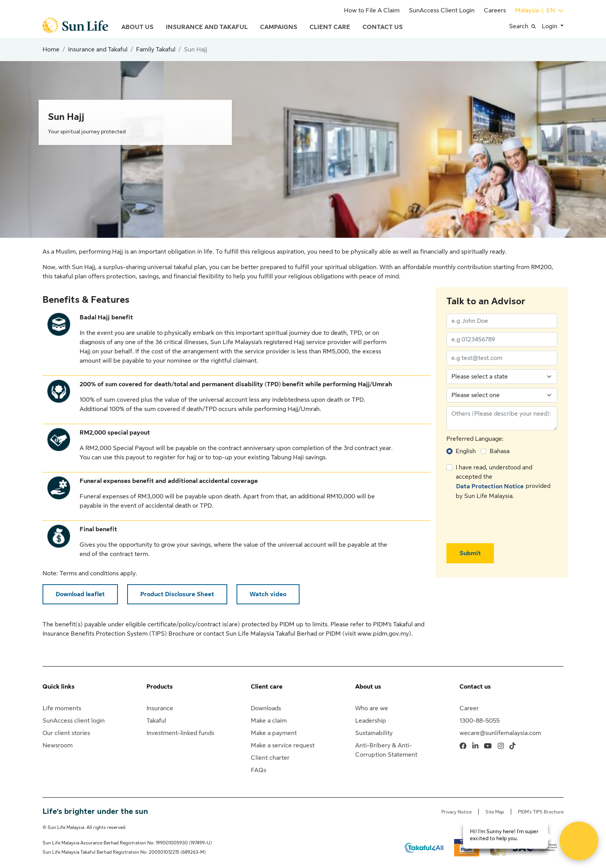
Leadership (371, 721)
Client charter (270, 758)
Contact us (475, 687)
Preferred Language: (475, 439)
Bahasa (500, 451)
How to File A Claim (372, 10)
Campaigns (279, 27)
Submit (470, 553)
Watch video (268, 594)
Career (469, 708)
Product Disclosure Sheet (177, 594)
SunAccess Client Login (442, 10)
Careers (495, 10)
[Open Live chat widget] (579, 841)
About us (368, 687)
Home (51, 49)
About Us (137, 27)
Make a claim (269, 721)
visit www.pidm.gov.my (377, 634)
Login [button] (550, 26)
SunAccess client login (74, 721)
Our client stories (66, 733)
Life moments (62, 708)
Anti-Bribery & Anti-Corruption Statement (386, 750)
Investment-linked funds (180, 733)
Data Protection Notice (490, 486)
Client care (267, 687)
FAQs (259, 770)
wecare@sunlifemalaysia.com (500, 733)
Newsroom (58, 745)
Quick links (59, 687)
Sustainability (374, 733)
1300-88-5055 (480, 721)
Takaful (156, 721)
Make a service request (283, 745)
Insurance (160, 708)
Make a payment (274, 733)
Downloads (266, 708)
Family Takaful (156, 49)
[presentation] (505, 522)
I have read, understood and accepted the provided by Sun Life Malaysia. (503, 482)
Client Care (330, 27)
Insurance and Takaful (207, 27)
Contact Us (383, 27)
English (466, 451)
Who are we (372, 708)
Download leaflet (80, 594)
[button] (525, 26)
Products (160, 687)
